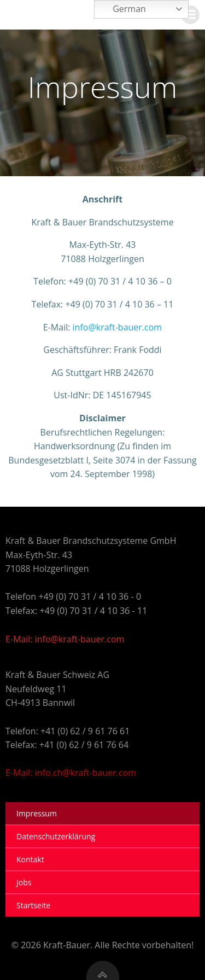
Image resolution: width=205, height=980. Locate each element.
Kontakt (30, 859)
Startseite (33, 905)
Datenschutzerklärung (56, 836)
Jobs (24, 882)
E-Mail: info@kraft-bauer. (56, 639)
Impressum (37, 813)
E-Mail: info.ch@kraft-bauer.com (71, 773)
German (122, 10)
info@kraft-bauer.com (118, 327)
